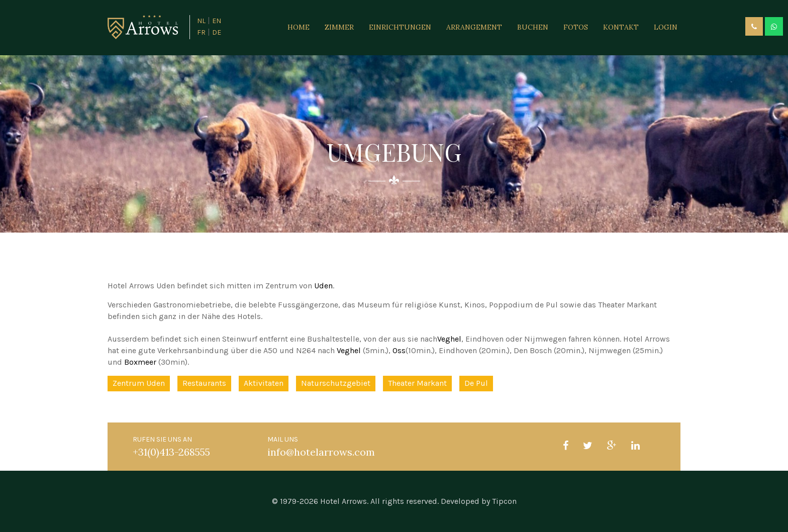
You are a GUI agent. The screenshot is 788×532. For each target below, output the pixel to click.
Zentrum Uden (139, 383)
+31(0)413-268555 (171, 452)
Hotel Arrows (343, 501)
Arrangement (474, 27)
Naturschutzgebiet (336, 383)
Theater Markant (417, 383)
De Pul (476, 383)
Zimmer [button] (339, 27)
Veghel (449, 339)
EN (217, 21)
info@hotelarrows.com (321, 452)
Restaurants (204, 383)
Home (299, 27)
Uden (323, 286)
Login (666, 27)
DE (217, 32)
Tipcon (504, 501)
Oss (399, 350)
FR (201, 32)
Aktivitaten (264, 383)
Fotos (576, 27)
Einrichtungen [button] (400, 27)
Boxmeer (140, 362)
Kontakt (621, 27)
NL (201, 21)
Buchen (533, 27)
